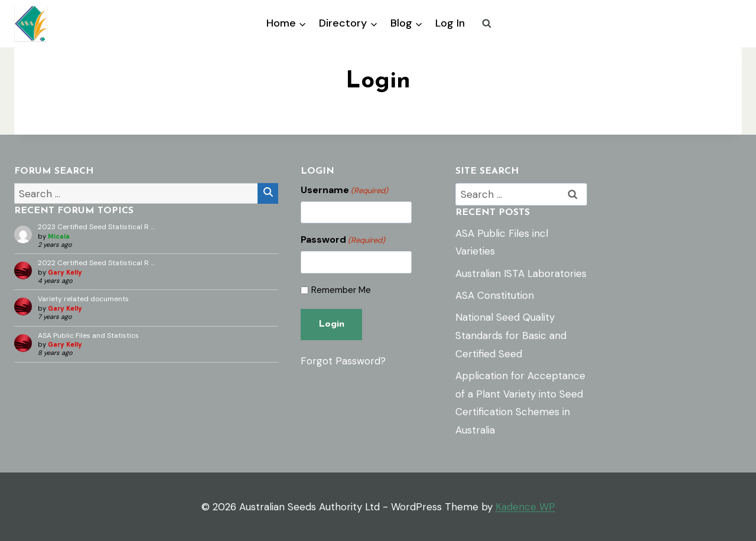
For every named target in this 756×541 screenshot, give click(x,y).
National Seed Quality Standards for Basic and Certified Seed (511, 335)
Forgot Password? (343, 361)
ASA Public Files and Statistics (88, 335)
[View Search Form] (487, 24)
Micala (59, 236)
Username (344, 190)
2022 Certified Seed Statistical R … (96, 263)
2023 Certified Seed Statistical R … (96, 227)
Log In (450, 23)
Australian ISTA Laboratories (521, 273)
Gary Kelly (65, 272)
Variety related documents (83, 299)
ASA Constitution (495, 295)
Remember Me (341, 290)
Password (343, 240)
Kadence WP (525, 507)
